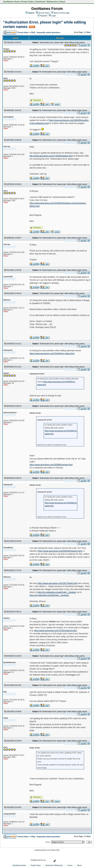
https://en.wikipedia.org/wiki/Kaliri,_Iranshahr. (49, 595)
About (62, 2)
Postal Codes (28, 2)
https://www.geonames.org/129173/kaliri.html (58, 583)
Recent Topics (44, 13)
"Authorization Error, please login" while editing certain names (62, 43)
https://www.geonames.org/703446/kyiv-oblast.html (52, 354)
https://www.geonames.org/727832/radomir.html (55, 631)
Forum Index (23, 32)
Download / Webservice (47, 2)
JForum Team (55, 850)
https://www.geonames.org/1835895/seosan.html (51, 465)
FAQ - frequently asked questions (46, 32)
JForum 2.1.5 (46, 850)
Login (52, 16)
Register (42, 16)
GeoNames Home (11, 2)
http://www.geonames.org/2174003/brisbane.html (51, 156)
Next (89, 32)
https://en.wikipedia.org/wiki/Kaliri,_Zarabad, (57, 592)
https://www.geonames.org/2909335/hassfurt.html (60, 551)
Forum (70, 865)
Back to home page (62, 13)
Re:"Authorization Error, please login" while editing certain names (63, 72)
